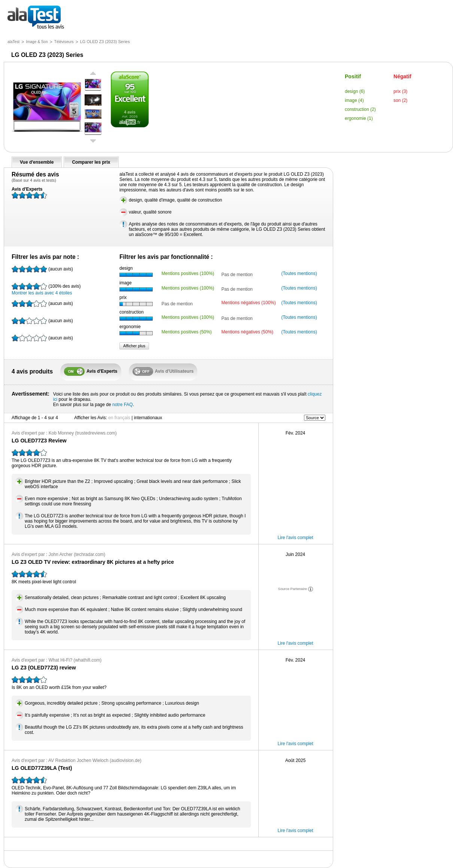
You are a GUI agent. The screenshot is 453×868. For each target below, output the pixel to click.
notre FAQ (123, 405)
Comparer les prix (91, 162)
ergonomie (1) (359, 118)
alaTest (13, 42)
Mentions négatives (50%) (247, 332)
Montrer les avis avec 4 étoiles (46, 289)
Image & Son (37, 42)
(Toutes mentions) (299, 273)
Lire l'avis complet (296, 538)
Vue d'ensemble (37, 162)
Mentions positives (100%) (188, 273)
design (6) (355, 91)
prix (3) (400, 91)
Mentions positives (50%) (186, 332)
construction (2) (360, 109)
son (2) (400, 100)
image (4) (354, 100)
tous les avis (36, 18)
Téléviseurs (64, 42)
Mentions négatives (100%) (248, 303)
